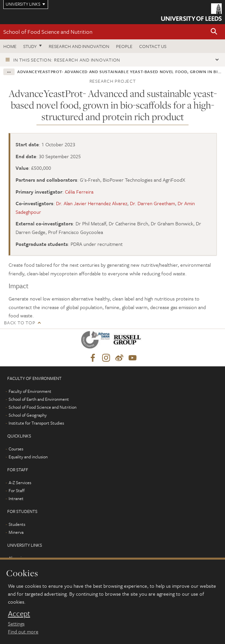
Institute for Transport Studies (36, 423)
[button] (214, 32)
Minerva (16, 532)
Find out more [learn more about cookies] (23, 631)
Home (10, 46)
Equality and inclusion (28, 457)
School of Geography (28, 415)
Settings (16, 623)
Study (30, 46)
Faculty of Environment (30, 391)
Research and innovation (79, 46)
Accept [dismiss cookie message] (19, 614)
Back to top (20, 322)
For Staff (17, 490)
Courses (16, 449)
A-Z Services (20, 483)
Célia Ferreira (79, 192)
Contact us (153, 46)
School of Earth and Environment (39, 399)
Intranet (16, 498)
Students (17, 524)
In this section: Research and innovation (67, 60)
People (124, 46)
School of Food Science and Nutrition (48, 32)
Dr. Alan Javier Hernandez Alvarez (92, 203)
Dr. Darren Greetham (152, 203)
